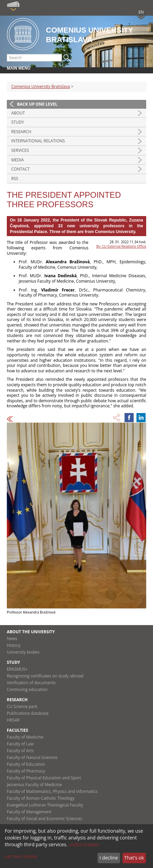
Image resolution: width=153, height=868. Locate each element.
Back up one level (37, 104)
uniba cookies (84, 844)
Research (21, 132)
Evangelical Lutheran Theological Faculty (45, 805)
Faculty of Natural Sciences (32, 757)
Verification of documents (31, 683)
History (14, 645)
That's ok (134, 858)
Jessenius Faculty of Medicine (34, 785)
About (18, 113)
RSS (15, 179)
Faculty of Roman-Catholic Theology (41, 798)
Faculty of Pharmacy (26, 771)
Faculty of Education (26, 764)
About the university (31, 632)
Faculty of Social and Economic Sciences (45, 819)
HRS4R (13, 720)
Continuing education (27, 689)
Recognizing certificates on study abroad (45, 676)
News (12, 639)
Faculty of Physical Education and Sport (44, 778)
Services (20, 150)
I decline (109, 858)
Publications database (28, 713)
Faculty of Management (29, 812)
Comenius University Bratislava (41, 86)
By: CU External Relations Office (121, 246)
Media (18, 160)
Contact (20, 169)
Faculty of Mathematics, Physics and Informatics (52, 791)
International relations (38, 141)
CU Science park (22, 706)
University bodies (23, 652)
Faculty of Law (20, 744)
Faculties (18, 730)
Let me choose (21, 856)
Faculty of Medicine (25, 737)
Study (18, 122)
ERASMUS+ (17, 669)
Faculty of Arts (20, 751)
